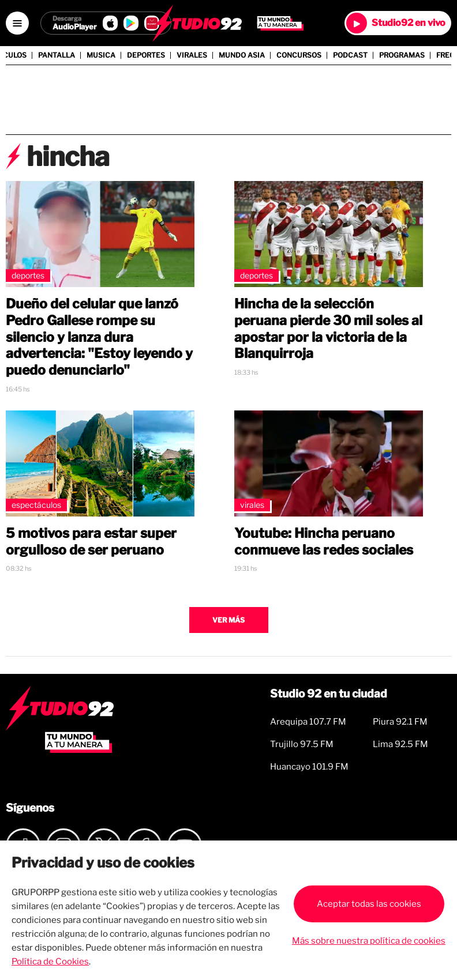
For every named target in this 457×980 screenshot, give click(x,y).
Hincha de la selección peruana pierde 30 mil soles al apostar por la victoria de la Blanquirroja (328, 329)
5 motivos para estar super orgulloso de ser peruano (91, 542)
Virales (192, 55)
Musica (101, 55)
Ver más (228, 620)
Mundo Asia (242, 55)
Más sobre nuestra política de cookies (369, 941)
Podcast (350, 55)
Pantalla (57, 55)
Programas (402, 55)
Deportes (146, 55)
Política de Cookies (50, 962)
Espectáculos (36, 505)
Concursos (299, 55)
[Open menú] (17, 23)
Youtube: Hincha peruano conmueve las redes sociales (324, 542)
